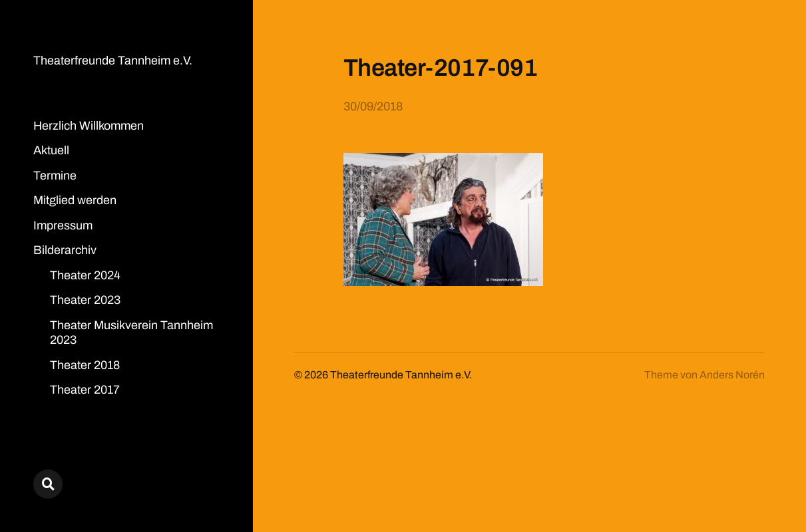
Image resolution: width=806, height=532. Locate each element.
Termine (55, 176)
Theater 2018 (85, 365)
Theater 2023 (85, 300)
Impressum (63, 225)
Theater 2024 (85, 275)
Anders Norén (732, 375)
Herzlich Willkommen (89, 126)
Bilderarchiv (65, 250)
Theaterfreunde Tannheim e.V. (113, 61)
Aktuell (51, 150)
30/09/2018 (373, 106)
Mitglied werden (75, 200)
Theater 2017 (85, 390)
